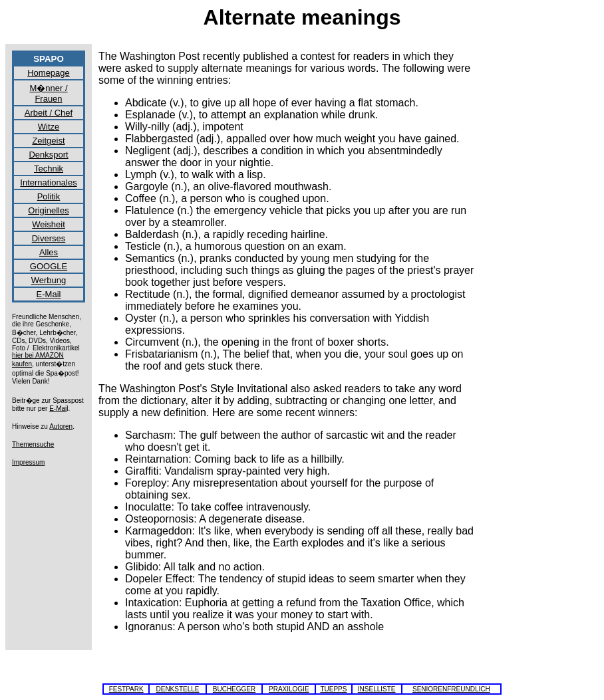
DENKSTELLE (177, 689)
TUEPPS (333, 689)
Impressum (28, 462)
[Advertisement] (544, 250)
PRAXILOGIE (289, 689)
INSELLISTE (377, 689)
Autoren (61, 426)
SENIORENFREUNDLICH (451, 689)
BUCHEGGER (234, 689)
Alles (49, 252)
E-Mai (58, 408)
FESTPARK (126, 689)
